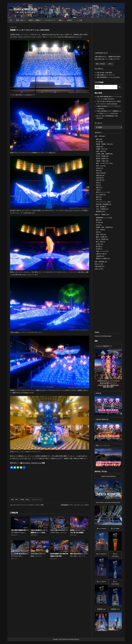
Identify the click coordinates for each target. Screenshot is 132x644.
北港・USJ (99, 166)
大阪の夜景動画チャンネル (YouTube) (108, 77)
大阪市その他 (100, 254)
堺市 (97, 171)
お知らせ (97, 269)
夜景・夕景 (21, 20)
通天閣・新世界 (101, 159)
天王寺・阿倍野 (101, 156)
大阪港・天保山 (25, 500)
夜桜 (97, 197)
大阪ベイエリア (101, 251)
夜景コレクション (101, 192)
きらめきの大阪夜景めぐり (104, 346)
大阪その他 (99, 173)
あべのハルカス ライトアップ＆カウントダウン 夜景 (27, 505)
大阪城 (98, 147)
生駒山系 (99, 175)
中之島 (98, 142)
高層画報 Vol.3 (101, 609)
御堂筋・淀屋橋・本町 (103, 144)
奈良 (97, 185)
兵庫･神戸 (99, 180)
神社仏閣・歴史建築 (102, 204)
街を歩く (97, 264)
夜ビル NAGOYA (101, 554)
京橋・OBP (99, 151)
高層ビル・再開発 (35, 20)
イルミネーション (37, 500)
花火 (97, 199)
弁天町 (98, 168)
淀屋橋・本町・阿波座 (103, 227)
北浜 (97, 225)
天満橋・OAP (100, 149)
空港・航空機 (100, 207)
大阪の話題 (98, 266)
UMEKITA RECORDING (108, 476)
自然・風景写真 (99, 262)
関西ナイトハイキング (102, 446)
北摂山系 (99, 178)
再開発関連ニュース (102, 218)
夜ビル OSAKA (101, 529)
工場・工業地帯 (101, 209)
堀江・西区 (99, 242)
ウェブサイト (50, 20)
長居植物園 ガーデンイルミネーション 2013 (74, 505)
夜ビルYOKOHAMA (115, 583)
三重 (97, 190)
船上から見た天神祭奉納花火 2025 (107, 116)
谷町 (97, 232)
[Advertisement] (30, 484)
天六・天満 (99, 230)
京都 (97, 183)
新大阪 (98, 247)
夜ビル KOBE (115, 529)
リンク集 (79, 20)
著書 (61, 20)
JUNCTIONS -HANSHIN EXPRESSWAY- (108, 502)
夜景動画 (99, 211)
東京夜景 (98, 393)
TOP (11, 20)
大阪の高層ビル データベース (106, 75)
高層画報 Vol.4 (115, 609)
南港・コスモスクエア (103, 163)
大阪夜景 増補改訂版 (102, 419)
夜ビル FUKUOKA (115, 555)
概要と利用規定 (100, 64)
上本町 (98, 244)
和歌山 (98, 187)
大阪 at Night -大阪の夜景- (104, 73)
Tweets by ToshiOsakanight (103, 336)
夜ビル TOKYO (101, 582)
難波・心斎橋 (100, 237)
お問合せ (70, 20)
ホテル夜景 (99, 195)
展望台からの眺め (101, 259)
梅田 (97, 139)
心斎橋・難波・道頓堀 (103, 154)
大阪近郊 (99, 256)
